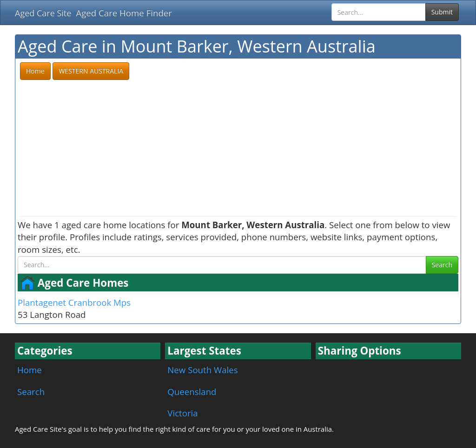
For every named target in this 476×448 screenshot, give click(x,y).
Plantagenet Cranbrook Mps (74, 302)
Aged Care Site (43, 13)
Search (442, 265)
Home (30, 370)
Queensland (192, 392)
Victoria (182, 413)
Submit (442, 12)
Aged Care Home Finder (124, 13)
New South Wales (202, 370)
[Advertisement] (238, 149)
